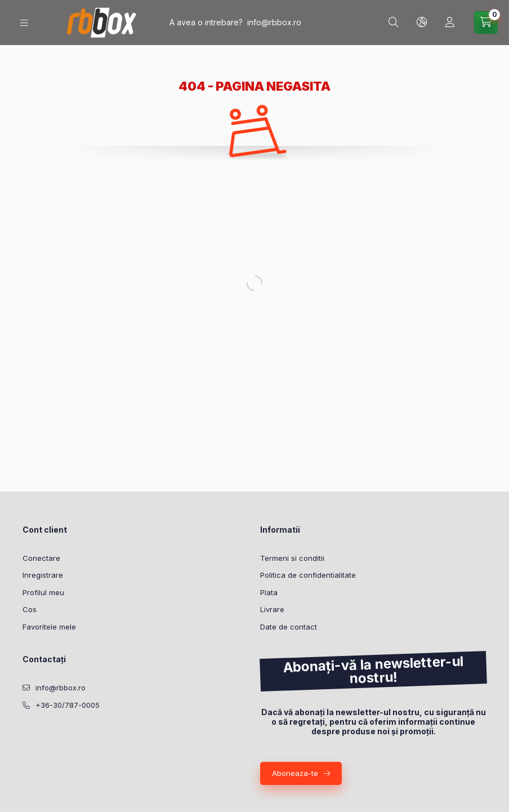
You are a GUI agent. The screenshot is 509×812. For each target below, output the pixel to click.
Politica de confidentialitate (308, 575)
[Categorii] (24, 23)
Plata (269, 592)
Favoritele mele (49, 627)
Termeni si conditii (292, 558)
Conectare (41, 558)
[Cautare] (394, 23)
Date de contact (289, 627)
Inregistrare (43, 575)
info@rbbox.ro (274, 22)
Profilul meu (43, 592)
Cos (30, 609)
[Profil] (450, 23)
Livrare (272, 609)
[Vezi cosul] (486, 23)
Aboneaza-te (295, 773)
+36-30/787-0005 (68, 705)
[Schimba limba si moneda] (422, 23)
